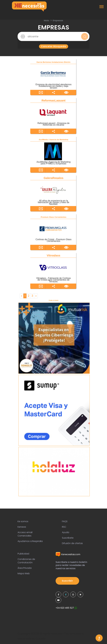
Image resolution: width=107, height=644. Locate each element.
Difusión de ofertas (72, 543)
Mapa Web (24, 573)
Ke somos (23, 521)
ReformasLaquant (53, 101)
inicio (47, 20)
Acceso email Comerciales (25, 534)
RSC (64, 527)
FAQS (65, 521)
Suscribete (68, 538)
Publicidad (23, 554)
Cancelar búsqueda (54, 46)
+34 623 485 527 (66, 608)
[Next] (36, 296)
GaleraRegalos (53, 178)
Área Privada (25, 568)
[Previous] (22, 296)
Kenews (22, 527)
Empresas (58, 20)
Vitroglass (53, 255)
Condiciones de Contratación (26, 561)
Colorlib (41, 639)
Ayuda (66, 532)
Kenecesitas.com (68, 554)
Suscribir (67, 581)
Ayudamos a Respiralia (30, 541)
